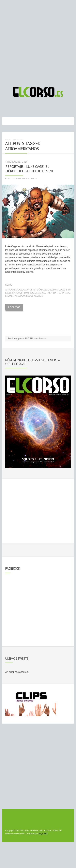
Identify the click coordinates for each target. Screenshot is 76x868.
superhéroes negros (30, 296)
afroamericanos (15, 290)
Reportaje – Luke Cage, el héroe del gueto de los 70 (29, 169)
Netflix (52, 293)
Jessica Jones (14, 293)
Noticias (17, 139)
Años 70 (31, 290)
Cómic (9, 285)
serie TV (11, 296)
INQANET (43, 834)
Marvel (42, 293)
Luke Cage (30, 293)
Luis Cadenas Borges (24, 178)
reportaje (64, 293)
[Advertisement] (38, 42)
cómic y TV (65, 290)
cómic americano (47, 290)
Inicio (8, 139)
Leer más (14, 307)
